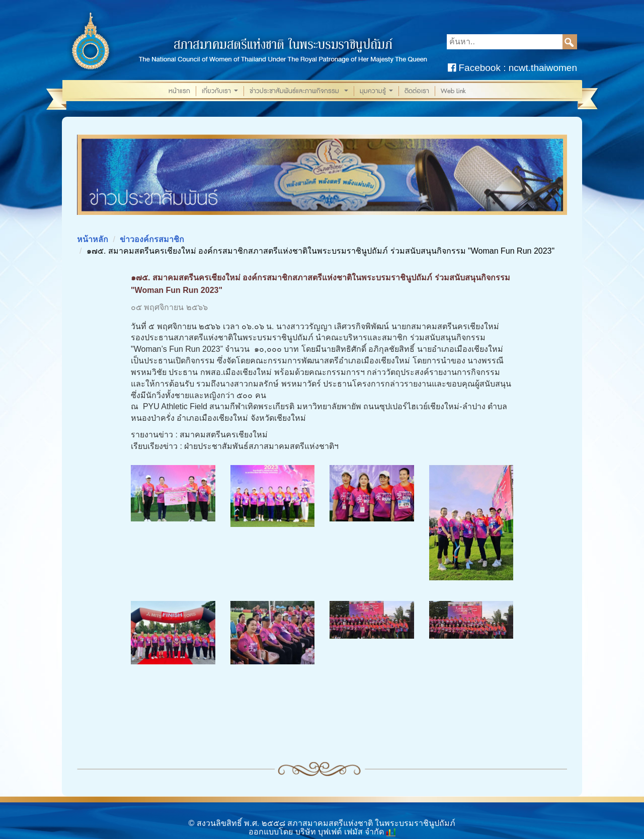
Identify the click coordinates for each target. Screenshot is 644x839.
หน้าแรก (179, 91)
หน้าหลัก (93, 239)
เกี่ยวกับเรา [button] (221, 91)
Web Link (453, 91)
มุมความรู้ (377, 91)
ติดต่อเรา (417, 91)
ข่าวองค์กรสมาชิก (152, 239)
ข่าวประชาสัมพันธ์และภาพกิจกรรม (300, 91)
